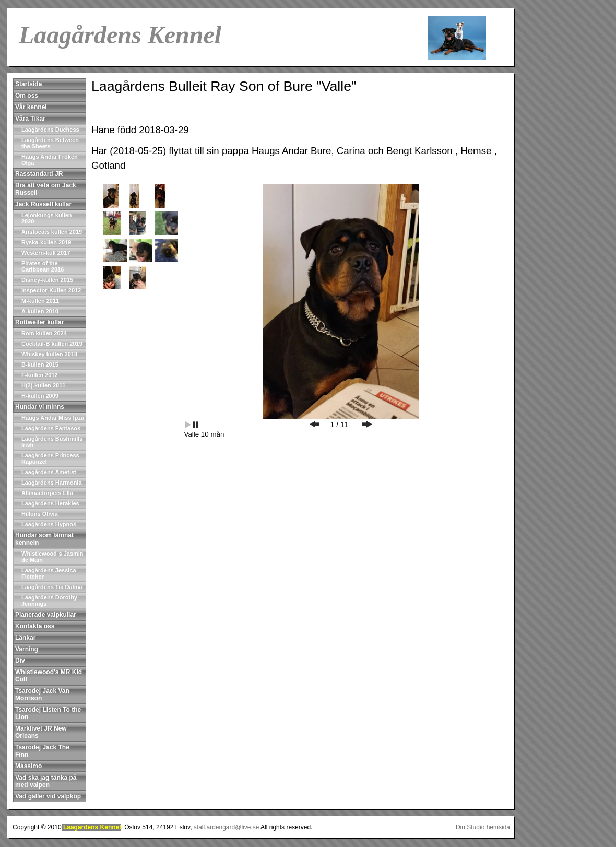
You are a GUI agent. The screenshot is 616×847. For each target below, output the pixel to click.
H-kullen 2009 (40, 396)
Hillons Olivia (40, 514)
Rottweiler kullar (39, 322)
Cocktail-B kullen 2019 (52, 344)
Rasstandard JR (39, 174)
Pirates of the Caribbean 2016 (43, 266)
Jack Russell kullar (43, 204)
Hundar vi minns (40, 407)
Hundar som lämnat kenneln (44, 539)
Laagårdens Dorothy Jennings (49, 601)
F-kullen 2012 (40, 375)
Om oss (27, 96)
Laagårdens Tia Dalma (52, 587)
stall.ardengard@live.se (227, 827)
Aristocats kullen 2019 (52, 232)
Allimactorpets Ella (47, 493)
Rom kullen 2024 (44, 333)
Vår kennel (31, 107)
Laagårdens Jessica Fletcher (49, 573)
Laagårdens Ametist (49, 472)
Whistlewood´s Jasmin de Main (52, 557)
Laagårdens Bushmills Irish (52, 442)
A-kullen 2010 (40, 311)
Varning (27, 649)
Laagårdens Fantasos (51, 428)
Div (20, 661)
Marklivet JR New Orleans (41, 732)
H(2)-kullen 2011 (43, 385)
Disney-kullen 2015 (47, 280)
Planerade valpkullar (46, 615)
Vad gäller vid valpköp (48, 796)
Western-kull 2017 (46, 253)
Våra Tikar (30, 119)
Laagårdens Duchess (50, 130)
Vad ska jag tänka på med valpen (46, 781)
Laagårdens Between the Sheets (50, 143)
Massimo (28, 766)
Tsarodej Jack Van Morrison (42, 695)
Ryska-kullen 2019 (46, 242)
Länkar (25, 638)
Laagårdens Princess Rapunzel (50, 458)
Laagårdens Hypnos (49, 524)
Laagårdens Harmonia (52, 483)
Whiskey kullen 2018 (49, 354)
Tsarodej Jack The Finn (42, 751)
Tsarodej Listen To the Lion (48, 713)
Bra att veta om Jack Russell (46, 189)
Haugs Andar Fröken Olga (50, 160)
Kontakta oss (35, 626)
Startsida (28, 84)
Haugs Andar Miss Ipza (53, 418)
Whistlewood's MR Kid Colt (49, 676)
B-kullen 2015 (40, 364)
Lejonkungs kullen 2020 (47, 218)
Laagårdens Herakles (50, 503)
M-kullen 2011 (40, 301)
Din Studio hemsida (483, 827)
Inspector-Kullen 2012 (51, 290)
